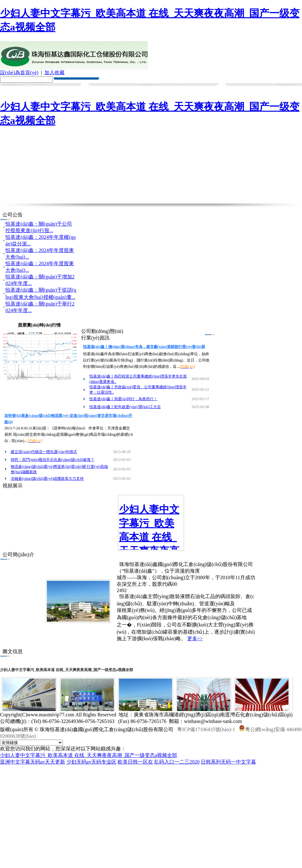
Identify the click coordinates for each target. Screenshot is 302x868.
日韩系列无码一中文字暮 (228, 762)
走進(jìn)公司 (52, 88)
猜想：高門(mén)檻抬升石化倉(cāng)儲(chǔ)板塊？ (53, 460)
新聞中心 (109, 88)
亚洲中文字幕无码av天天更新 (33, 762)
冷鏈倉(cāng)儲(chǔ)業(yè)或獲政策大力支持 (47, 479)
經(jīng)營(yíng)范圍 (137, 90)
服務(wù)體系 (165, 88)
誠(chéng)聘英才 (222, 90)
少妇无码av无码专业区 (91, 762)
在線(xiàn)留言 (250, 90)
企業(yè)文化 (80, 88)
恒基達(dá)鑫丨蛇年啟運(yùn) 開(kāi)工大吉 (125, 407)
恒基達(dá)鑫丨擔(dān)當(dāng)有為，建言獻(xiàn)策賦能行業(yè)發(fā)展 (144, 347)
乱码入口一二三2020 (177, 762)
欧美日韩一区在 (135, 762)
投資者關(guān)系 (193, 90)
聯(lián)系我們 (278, 88)
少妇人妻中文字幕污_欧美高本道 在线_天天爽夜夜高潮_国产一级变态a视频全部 (89, 755)
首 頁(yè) (24, 88)
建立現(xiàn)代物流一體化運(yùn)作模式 (44, 452)
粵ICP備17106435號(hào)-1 (206, 729)
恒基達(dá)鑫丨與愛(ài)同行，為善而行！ (123, 399)
